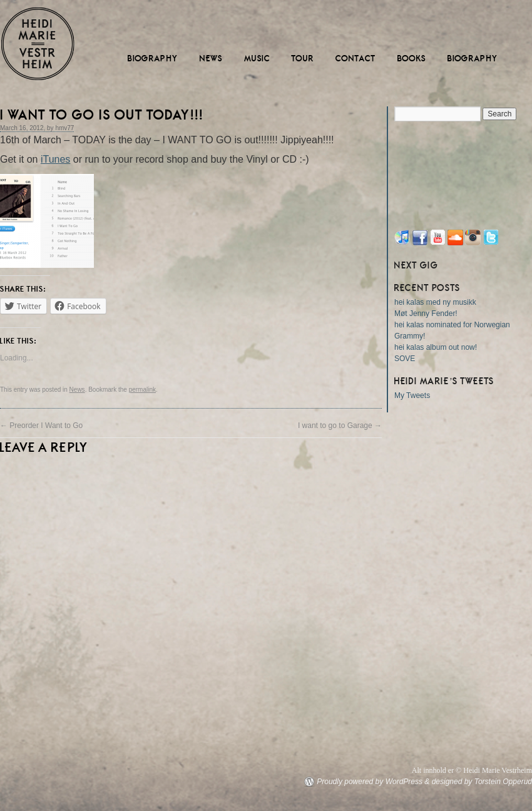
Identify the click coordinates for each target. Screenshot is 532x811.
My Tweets (412, 395)
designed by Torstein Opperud (482, 782)
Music (257, 59)
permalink (142, 390)
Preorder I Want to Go (41, 426)
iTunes (55, 159)
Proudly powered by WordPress (370, 782)
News (211, 59)
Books (412, 59)
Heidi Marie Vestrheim (38, 44)
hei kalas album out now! (436, 347)
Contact (356, 59)
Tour (303, 59)
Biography (153, 59)
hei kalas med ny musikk (435, 302)
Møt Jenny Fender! (426, 314)
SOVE (405, 359)
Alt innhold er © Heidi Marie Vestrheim (472, 770)
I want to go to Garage (340, 426)
